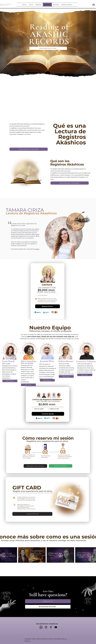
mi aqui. (37, 249)
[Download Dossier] (48, 607)
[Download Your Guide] (48, 48)
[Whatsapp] (41, 627)
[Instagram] (46, 627)
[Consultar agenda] (48, 414)
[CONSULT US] (48, 601)
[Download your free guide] (29, 149)
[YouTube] (56, 627)
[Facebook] (51, 627)
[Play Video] (3, 555)
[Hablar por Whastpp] (61, 466)
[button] (39, 5)
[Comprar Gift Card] (32, 514)
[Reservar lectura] (48, 306)
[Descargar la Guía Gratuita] (35, 466)
